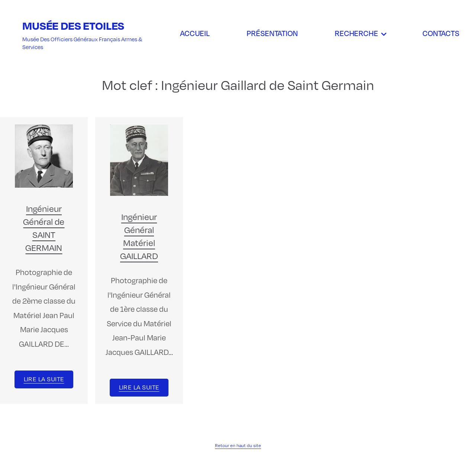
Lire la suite (44, 379)
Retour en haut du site (238, 445)
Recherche (356, 33)
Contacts (441, 33)
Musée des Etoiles (73, 25)
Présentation (272, 33)
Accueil (195, 33)
